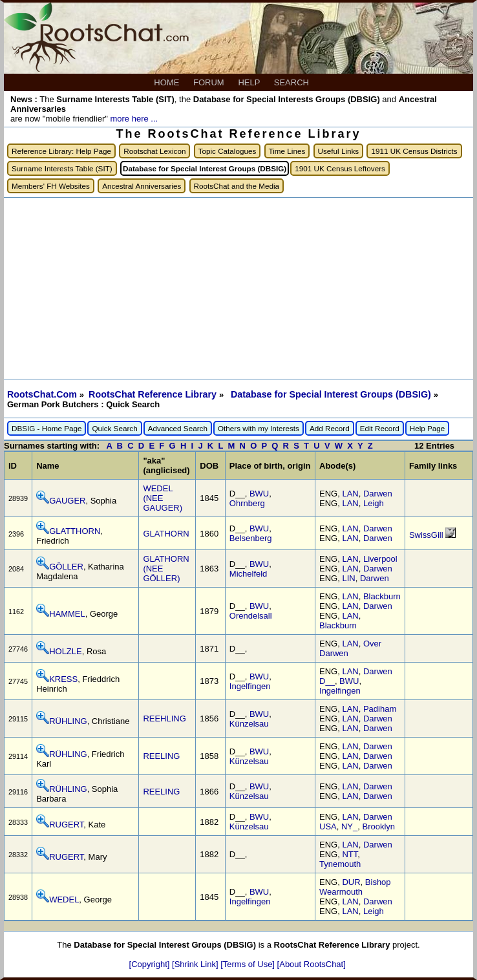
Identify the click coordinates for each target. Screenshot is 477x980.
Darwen (378, 494)
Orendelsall (251, 616)
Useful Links (339, 151)
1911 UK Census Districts (414, 151)
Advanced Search (178, 428)
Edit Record (380, 428)
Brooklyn (379, 826)
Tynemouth (340, 864)
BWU (259, 494)
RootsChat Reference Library (154, 394)
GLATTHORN (75, 531)
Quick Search (114, 428)
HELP (250, 82)
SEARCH (293, 82)
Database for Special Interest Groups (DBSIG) (332, 394)
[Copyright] (151, 964)
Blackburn (382, 596)
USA (328, 826)
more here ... (134, 119)
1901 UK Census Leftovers (340, 168)
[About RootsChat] (312, 964)
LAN (350, 494)
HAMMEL (67, 614)
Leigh (374, 503)
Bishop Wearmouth (355, 887)
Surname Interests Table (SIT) (62, 168)
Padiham (380, 709)
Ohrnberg (247, 503)
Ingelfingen (250, 686)
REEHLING (164, 719)
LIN (348, 578)
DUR (351, 882)
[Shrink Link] (196, 964)
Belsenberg (251, 538)
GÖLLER (66, 567)
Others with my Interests (259, 428)
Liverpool (380, 559)
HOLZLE (66, 651)
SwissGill (427, 535)
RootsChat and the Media (237, 186)
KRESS (63, 679)
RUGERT (66, 825)
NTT (350, 854)
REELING (161, 756)
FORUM (210, 82)
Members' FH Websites (51, 186)
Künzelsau (249, 724)
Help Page (428, 428)
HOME (168, 82)
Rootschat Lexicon (154, 151)
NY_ (349, 826)
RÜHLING (68, 721)
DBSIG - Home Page (47, 428)
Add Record (330, 428)
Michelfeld (249, 574)
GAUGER (67, 501)
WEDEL (64, 900)
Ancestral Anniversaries (142, 186)
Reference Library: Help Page (61, 151)
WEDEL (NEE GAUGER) (163, 498)
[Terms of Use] (249, 964)
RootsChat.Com (42, 394)
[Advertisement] (238, 288)
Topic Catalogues (228, 151)
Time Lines (287, 151)
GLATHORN (166, 534)
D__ (327, 681)
